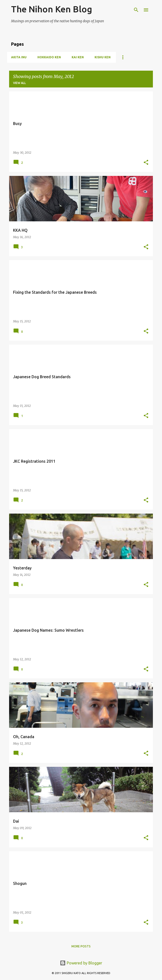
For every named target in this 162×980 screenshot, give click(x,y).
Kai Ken (78, 57)
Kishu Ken (103, 57)
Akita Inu (19, 57)
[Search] (136, 10)
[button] (146, 163)
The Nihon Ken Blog (52, 9)
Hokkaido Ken (49, 57)
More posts (81, 946)
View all (19, 83)
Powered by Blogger (81, 963)
